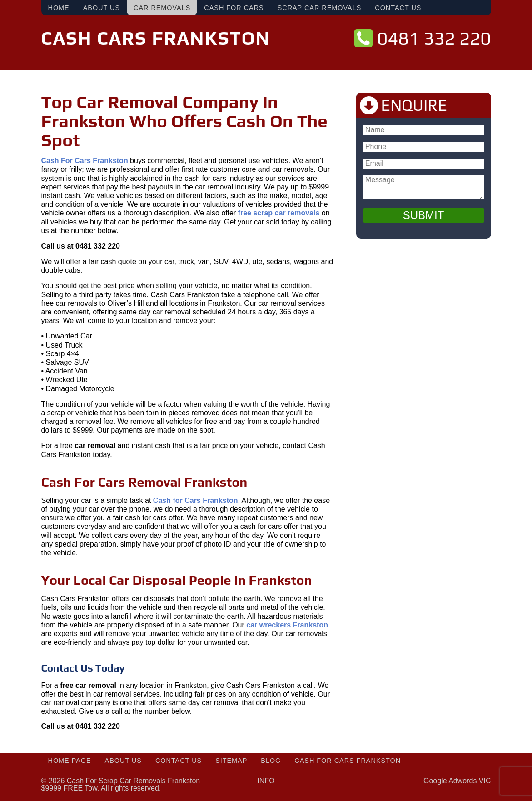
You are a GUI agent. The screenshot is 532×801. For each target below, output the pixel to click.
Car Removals (162, 8)
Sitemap (231, 761)
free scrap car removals (279, 213)
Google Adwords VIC (457, 781)
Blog (271, 761)
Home (59, 8)
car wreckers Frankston (287, 625)
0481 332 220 (434, 38)
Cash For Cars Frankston (348, 761)
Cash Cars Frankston (156, 38)
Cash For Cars (234, 8)
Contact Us (398, 8)
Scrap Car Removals (320, 8)
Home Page (70, 761)
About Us (102, 8)
